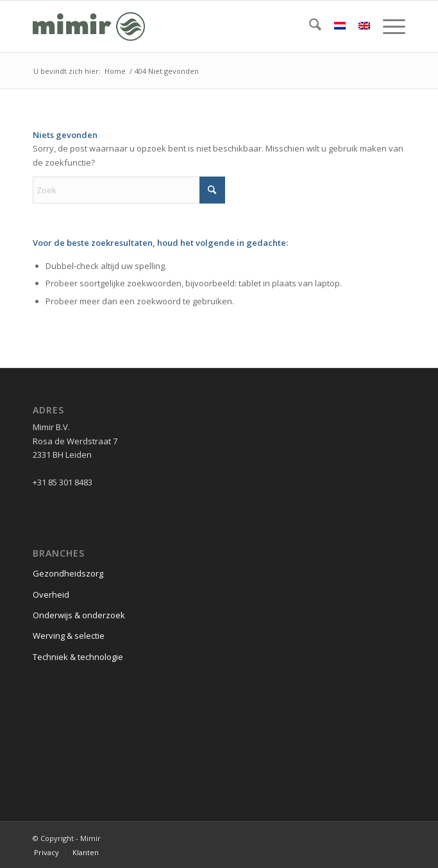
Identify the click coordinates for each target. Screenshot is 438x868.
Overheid (51, 595)
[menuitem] (309, 26)
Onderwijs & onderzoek (79, 615)
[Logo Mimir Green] (181, 26)
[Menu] (388, 26)
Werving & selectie (69, 636)
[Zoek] (309, 26)
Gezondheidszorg (68, 573)
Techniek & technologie (78, 657)
